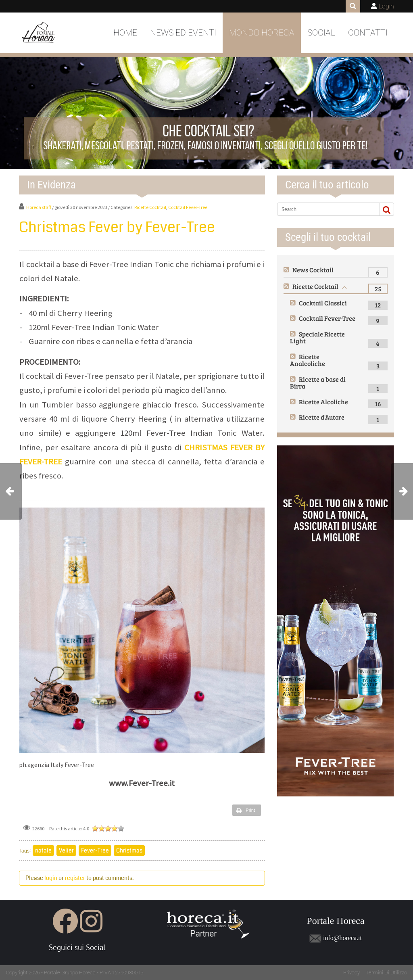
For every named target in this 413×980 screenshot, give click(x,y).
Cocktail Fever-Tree (188, 207)
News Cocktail (313, 270)
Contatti (368, 33)
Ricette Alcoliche (323, 402)
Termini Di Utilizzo (386, 973)
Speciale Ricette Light (317, 337)
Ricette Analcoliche (308, 360)
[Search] (327, 209)
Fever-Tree (95, 850)
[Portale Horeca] (39, 33)
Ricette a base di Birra (318, 383)
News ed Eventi (183, 33)
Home (125, 33)
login (51, 878)
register (75, 878)
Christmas (129, 850)
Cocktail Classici (323, 303)
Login (386, 6)
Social (321, 33)
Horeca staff (39, 207)
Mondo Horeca (262, 33)
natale (43, 850)
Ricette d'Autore (322, 417)
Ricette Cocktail (150, 207)
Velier (66, 850)
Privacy (351, 973)
